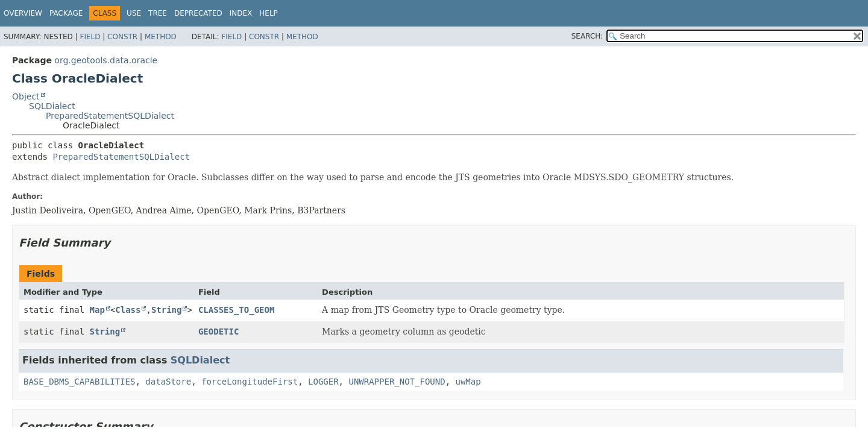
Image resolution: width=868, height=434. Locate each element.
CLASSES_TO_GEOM (236, 310)
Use (134, 13)
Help (269, 13)
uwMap (468, 382)
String (167, 310)
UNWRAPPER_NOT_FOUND (397, 382)
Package (66, 13)
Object (26, 96)
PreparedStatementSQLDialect (110, 116)
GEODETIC (219, 332)
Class (128, 310)
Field (90, 37)
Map (97, 310)
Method (161, 37)
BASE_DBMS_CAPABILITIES (79, 382)
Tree (158, 13)
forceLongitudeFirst (250, 382)
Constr (122, 37)
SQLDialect (52, 106)
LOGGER (323, 382)
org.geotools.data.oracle (106, 60)
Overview (23, 13)
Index (241, 13)
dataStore (168, 382)
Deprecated (198, 13)
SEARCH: (587, 36)
